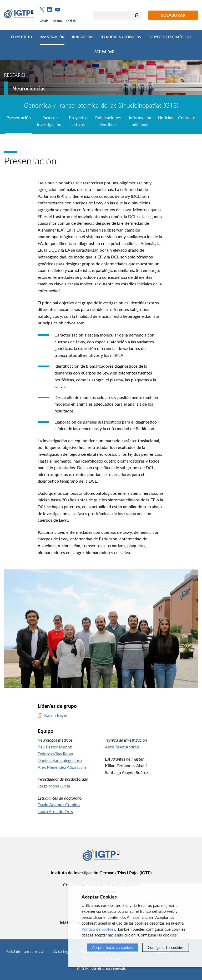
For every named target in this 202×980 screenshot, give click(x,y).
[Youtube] (58, 10)
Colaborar (173, 15)
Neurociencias (29, 88)
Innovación (82, 37)
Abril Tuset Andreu (122, 747)
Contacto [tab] (187, 117)
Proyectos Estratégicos (170, 37)
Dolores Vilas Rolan (55, 754)
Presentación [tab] (19, 117)
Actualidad (104, 52)
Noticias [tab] (165, 117)
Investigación (52, 37)
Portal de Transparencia (24, 951)
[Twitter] (42, 9)
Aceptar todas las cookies (113, 947)
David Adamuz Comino (59, 804)
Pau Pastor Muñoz (55, 747)
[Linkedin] (50, 9)
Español (57, 21)
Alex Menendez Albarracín (62, 767)
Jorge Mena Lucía (54, 786)
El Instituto (22, 37)
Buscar (137, 15)
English (71, 21)
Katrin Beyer (56, 715)
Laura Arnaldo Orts (55, 811)
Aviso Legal (62, 951)
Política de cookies (98, 929)
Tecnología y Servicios (121, 37)
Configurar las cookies (166, 947)
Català (44, 21)
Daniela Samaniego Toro (60, 760)
